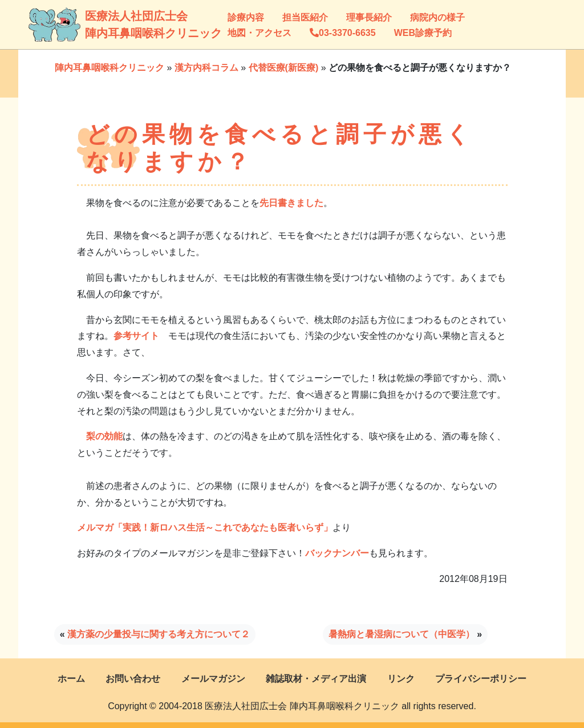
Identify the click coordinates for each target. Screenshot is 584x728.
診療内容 (246, 17)
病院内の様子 (437, 17)
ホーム (71, 679)
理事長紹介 (369, 17)
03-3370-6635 (343, 33)
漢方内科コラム (206, 68)
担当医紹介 (305, 17)
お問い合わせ (133, 679)
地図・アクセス (259, 33)
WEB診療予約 (423, 33)
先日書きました (291, 203)
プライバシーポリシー (481, 679)
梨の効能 (104, 436)
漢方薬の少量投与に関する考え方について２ (159, 634)
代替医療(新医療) (284, 68)
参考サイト (136, 336)
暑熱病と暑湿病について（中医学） (401, 634)
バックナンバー (337, 553)
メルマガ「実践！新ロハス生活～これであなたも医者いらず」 (205, 527)
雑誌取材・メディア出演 (316, 679)
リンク (401, 679)
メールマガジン (213, 679)
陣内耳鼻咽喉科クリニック (109, 68)
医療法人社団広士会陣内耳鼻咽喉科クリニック (96, 25)
